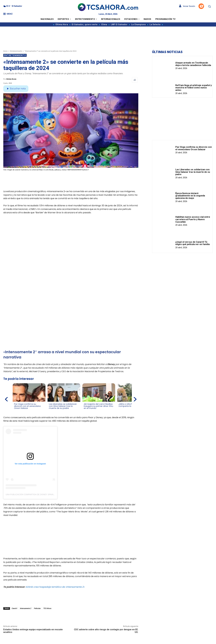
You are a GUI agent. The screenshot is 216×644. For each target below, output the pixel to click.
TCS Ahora (47, 608)
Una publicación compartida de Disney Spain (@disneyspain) (38, 494)
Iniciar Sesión (187, 6)
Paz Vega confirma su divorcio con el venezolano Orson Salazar (194, 148)
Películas (37, 608)
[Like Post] (135, 80)
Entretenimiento (16, 51)
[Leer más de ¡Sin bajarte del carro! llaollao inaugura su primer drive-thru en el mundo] (85, 411)
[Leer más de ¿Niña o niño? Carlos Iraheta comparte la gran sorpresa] (119, 409)
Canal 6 (14, 608)
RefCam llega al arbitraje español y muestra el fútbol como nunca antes (194, 88)
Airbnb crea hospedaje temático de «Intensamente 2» (55, 587)
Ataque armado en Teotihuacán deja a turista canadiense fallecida (193, 64)
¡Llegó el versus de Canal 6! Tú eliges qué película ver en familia (193, 243)
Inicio (5, 51)
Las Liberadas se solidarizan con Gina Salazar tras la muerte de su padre (193, 172)
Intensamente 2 (25, 608)
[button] (209, 6)
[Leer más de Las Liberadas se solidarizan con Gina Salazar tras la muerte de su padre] (50, 411)
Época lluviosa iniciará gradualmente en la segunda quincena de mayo (190, 196)
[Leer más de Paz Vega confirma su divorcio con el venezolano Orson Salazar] (16, 411)
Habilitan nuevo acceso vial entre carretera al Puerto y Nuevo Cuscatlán (193, 219)
